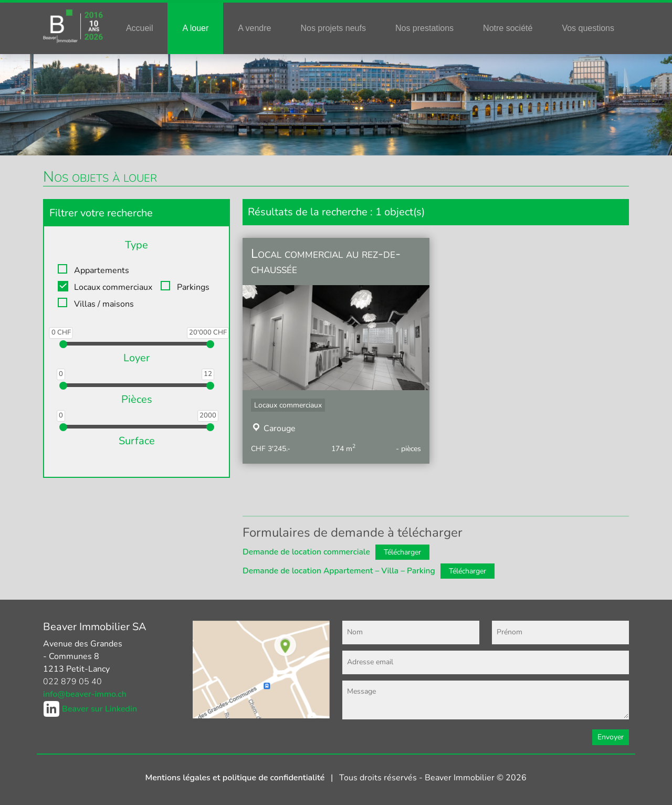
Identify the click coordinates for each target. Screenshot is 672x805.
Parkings (193, 287)
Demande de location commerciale (306, 552)
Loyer (136, 358)
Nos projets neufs (333, 28)
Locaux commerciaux (113, 287)
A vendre (254, 28)
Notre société (508, 28)
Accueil (140, 28)
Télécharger (402, 552)
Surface (137, 441)
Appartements (102, 270)
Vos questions (588, 28)
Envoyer (611, 737)
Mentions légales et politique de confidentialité (236, 778)
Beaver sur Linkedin (99, 709)
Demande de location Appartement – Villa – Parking (339, 571)
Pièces (137, 399)
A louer (195, 28)
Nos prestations (424, 28)
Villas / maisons (104, 304)
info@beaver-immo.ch (85, 694)
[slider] (63, 344)
